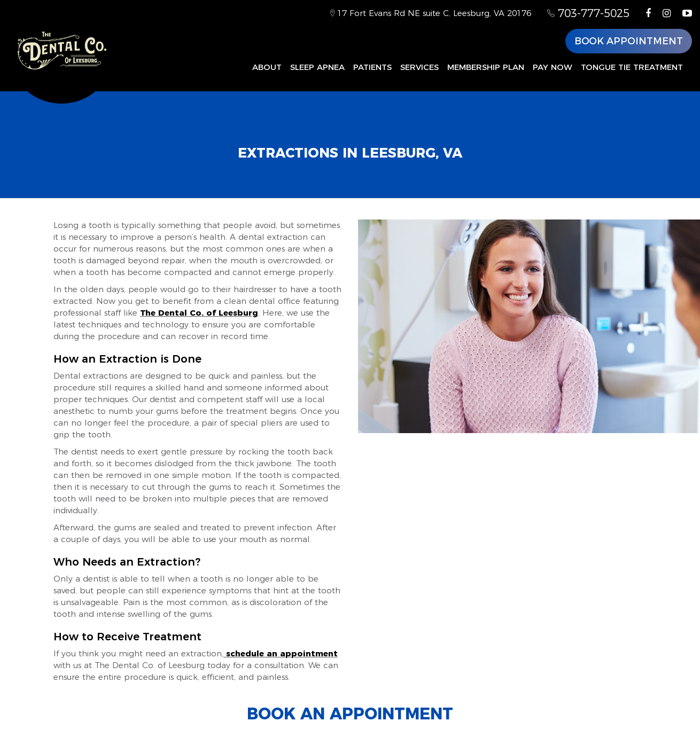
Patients (372, 67)
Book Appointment (629, 41)
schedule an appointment (281, 653)
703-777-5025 (588, 13)
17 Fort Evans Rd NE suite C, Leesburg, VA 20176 (431, 13)
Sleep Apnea (317, 67)
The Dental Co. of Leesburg (199, 313)
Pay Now (553, 67)
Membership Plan (486, 67)
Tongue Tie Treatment (632, 67)
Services (419, 67)
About (267, 67)
